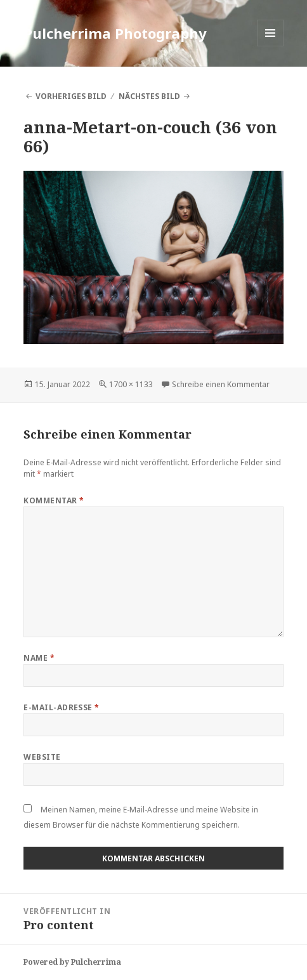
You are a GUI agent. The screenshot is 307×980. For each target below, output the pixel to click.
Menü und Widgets (271, 46)
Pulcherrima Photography (115, 33)
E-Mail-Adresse (62, 707)
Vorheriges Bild (71, 96)
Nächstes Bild (149, 96)
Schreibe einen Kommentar (221, 384)
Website (42, 757)
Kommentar (54, 500)
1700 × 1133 (131, 384)
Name (39, 658)
